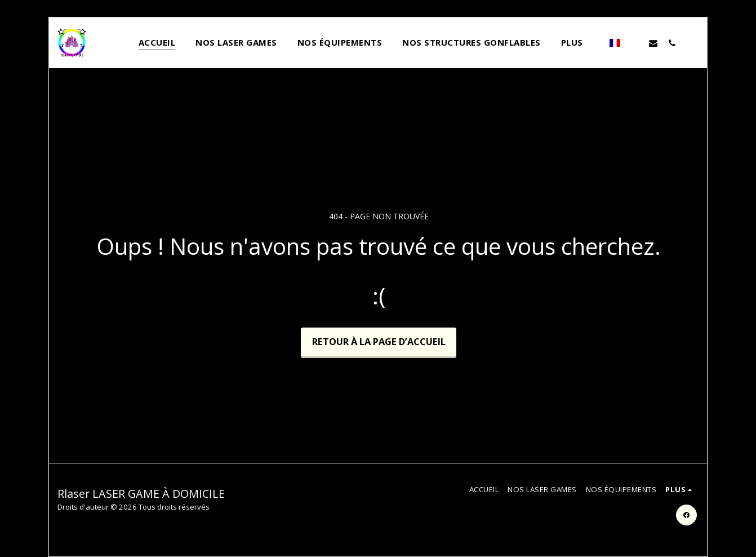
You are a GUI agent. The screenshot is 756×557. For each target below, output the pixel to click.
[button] (635, 43)
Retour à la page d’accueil (379, 341)
